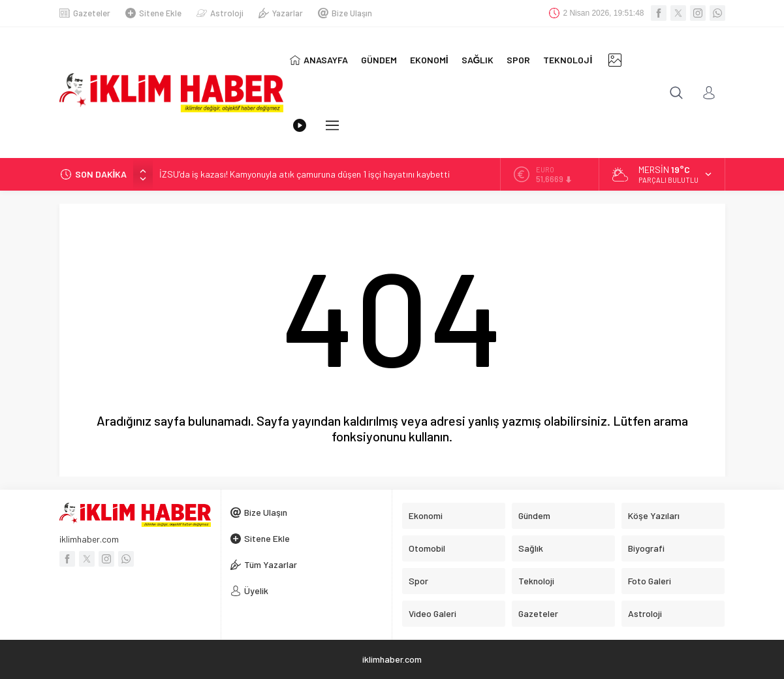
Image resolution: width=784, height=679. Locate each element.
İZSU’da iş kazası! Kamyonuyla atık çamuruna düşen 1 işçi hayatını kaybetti (305, 174)
